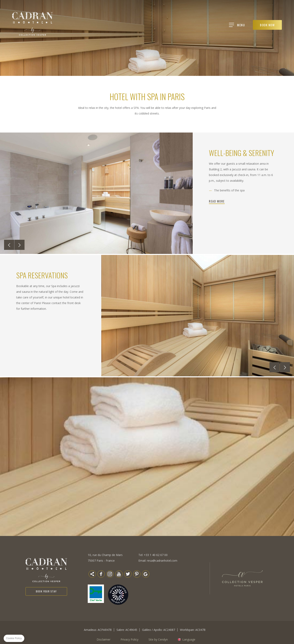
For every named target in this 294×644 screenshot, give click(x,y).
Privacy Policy (129, 639)
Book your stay (46, 592)
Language (189, 639)
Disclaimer (104, 639)
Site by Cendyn (158, 639)
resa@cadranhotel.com (162, 561)
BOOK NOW (268, 25)
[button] (9, 245)
